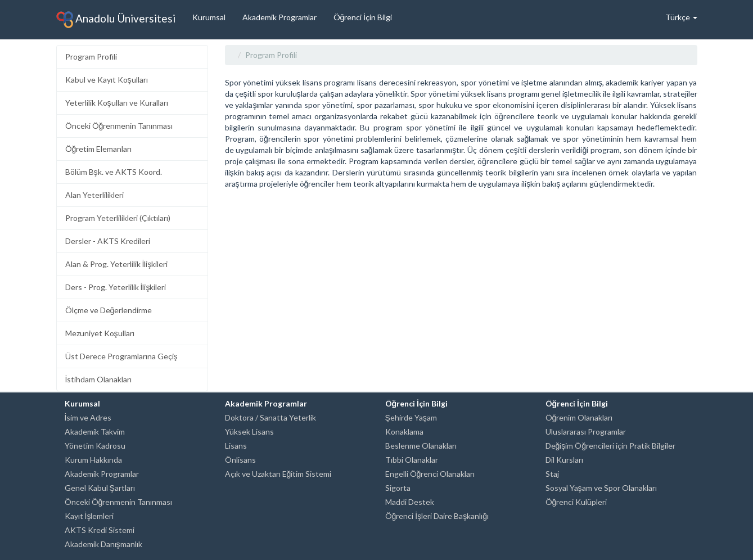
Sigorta (398, 488)
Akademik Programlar (279, 17)
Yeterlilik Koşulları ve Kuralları (117, 103)
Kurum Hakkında (93, 460)
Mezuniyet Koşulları (100, 333)
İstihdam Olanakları (99, 379)
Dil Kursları (564, 460)
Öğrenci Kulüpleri (576, 502)
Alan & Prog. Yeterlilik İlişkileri (117, 264)
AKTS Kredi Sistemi (100, 530)
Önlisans (240, 460)
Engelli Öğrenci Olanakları (430, 474)
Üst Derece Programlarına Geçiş (121, 356)
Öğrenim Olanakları (579, 417)
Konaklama (404, 432)
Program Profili (91, 57)
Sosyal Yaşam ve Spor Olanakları (601, 488)
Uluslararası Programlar (586, 432)
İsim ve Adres (88, 417)
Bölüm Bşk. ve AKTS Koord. (114, 172)
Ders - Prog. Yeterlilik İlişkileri (116, 287)
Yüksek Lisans (249, 432)
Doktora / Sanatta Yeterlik (270, 417)
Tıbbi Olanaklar (412, 460)
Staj (552, 474)
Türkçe (681, 17)
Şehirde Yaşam (411, 417)
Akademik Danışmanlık (103, 544)
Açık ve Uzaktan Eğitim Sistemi (278, 474)
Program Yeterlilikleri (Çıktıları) (118, 218)
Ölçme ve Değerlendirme (109, 310)
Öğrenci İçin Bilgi (363, 17)
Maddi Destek (410, 502)
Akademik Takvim (95, 432)
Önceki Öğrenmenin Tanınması (119, 126)
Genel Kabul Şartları (100, 488)
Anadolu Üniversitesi (116, 20)
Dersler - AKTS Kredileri (108, 241)
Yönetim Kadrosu (95, 446)
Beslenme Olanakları (421, 446)
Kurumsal (209, 17)
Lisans (236, 446)
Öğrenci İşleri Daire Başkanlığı (437, 516)
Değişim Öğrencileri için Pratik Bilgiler (611, 446)
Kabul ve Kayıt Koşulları (107, 80)
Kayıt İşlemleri (89, 516)
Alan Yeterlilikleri (94, 195)
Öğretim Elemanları (99, 149)
